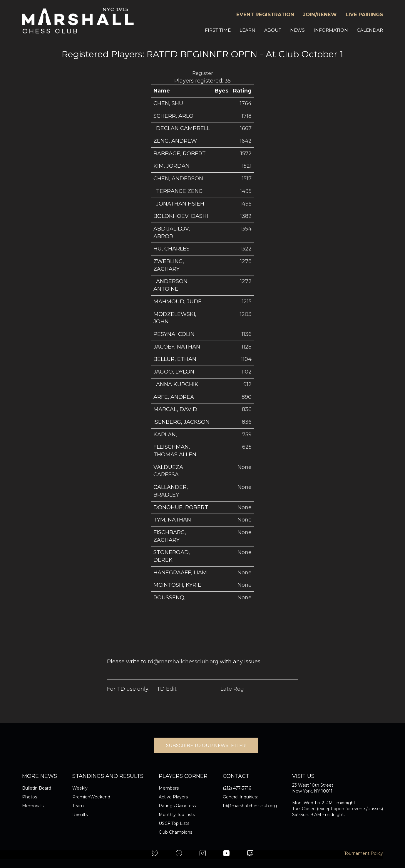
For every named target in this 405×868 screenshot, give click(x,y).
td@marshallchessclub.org (183, 662)
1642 (246, 141)
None (245, 467)
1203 (246, 314)
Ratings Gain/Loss (177, 806)
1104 (246, 359)
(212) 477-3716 (237, 788)
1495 (246, 191)
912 (247, 384)
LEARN (247, 30)
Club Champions (175, 832)
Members (169, 788)
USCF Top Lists (174, 823)
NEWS (297, 30)
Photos (30, 797)
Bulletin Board (37, 788)
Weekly (80, 788)
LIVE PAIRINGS (364, 14)
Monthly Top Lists (177, 815)
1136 (247, 334)
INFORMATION (331, 30)
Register (203, 73)
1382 (246, 216)
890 (247, 397)
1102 (246, 372)
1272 (246, 281)
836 (247, 409)
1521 (247, 166)
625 (247, 447)
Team (78, 806)
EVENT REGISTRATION (265, 14)
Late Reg (232, 689)
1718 (247, 116)
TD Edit (167, 689)
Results (80, 815)
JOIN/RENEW (320, 14)
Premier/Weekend (91, 797)
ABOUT (273, 30)
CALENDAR (370, 30)
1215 (247, 302)
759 (247, 435)
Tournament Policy (364, 853)
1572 (246, 154)
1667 (246, 128)
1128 (247, 347)
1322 (246, 249)
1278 (246, 261)
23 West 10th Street (313, 785)
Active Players (173, 797)
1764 (246, 103)
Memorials (33, 806)
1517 (247, 179)
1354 (246, 229)
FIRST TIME (218, 30)
